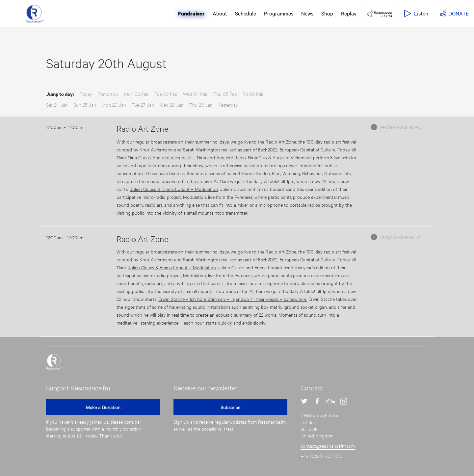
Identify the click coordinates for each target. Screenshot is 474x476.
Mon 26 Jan (114, 105)
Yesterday (228, 105)
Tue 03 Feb (166, 94)
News (307, 13)
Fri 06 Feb (253, 94)
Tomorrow (108, 94)
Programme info (400, 127)
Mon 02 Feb (136, 94)
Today (86, 94)
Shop (327, 13)
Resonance (54, 362)
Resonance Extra (379, 13)
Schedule (246, 13)
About (220, 13)
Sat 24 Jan (57, 105)
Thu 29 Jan (201, 105)
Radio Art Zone (143, 128)
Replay (349, 13)
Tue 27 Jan (143, 105)
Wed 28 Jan (172, 105)
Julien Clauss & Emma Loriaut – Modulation (174, 189)
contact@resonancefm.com (328, 446)
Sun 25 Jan (85, 105)
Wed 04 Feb (195, 94)
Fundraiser (191, 13)
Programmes (279, 13)
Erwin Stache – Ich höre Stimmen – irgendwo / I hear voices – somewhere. (233, 299)
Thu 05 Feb (225, 94)
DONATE (459, 13)
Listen (421, 13)
